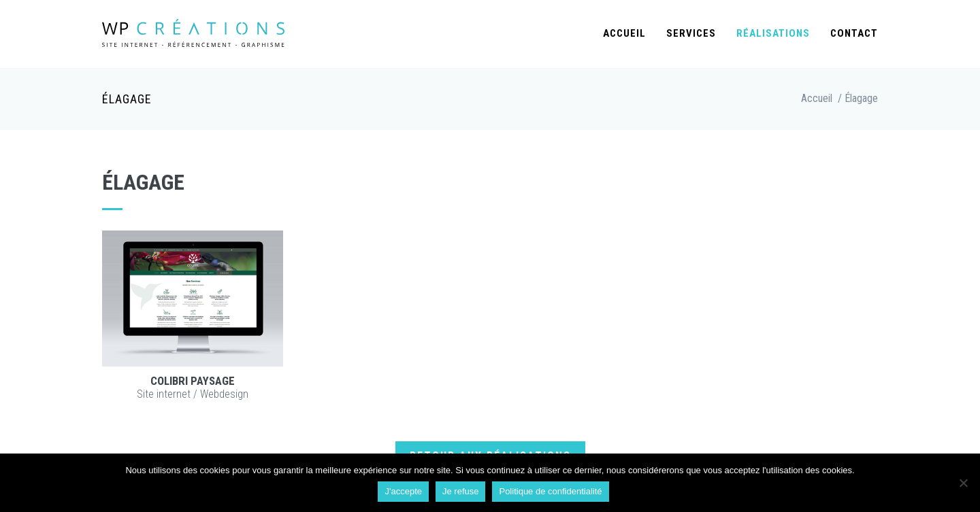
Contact (854, 33)
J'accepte (403, 491)
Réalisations (773, 33)
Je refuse (460, 491)
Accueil (624, 33)
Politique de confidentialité (550, 491)
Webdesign (224, 394)
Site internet (164, 394)
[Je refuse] (963, 483)
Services (691, 33)
